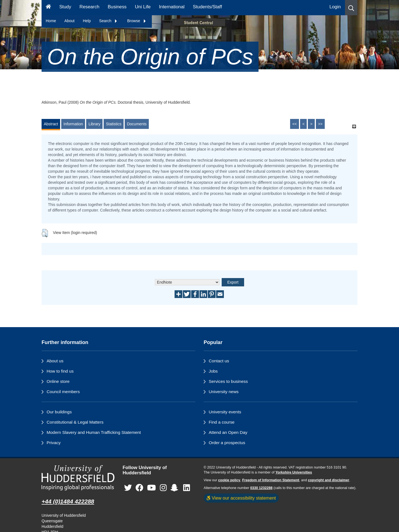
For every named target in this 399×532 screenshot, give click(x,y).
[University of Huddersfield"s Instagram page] (163, 488)
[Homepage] (48, 8)
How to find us (60, 371)
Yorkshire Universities (294, 472)
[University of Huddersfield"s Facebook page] (139, 488)
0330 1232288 (261, 488)
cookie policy (229, 480)
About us (55, 361)
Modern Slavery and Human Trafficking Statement (94, 432)
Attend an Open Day (228, 432)
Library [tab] (94, 124)
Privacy (53, 443)
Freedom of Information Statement (271, 480)
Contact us (219, 361)
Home (51, 21)
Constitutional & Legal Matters (75, 422)
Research (89, 7)
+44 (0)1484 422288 (68, 501)
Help (87, 21)
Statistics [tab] (114, 124)
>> (320, 124)
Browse (137, 21)
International (172, 7)
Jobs (213, 371)
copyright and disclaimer (328, 480)
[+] (354, 127)
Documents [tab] (137, 124)
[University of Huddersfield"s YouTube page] (152, 488)
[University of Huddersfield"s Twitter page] (128, 488)
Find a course (222, 422)
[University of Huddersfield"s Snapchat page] (175, 488)
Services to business (228, 381)
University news (224, 392)
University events (225, 412)
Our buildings (59, 412)
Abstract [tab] (51, 124)
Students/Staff (207, 7)
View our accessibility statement (241, 498)
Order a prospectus (227, 443)
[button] (351, 8)
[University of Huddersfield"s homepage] (78, 478)
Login (335, 7)
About (69, 21)
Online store (58, 381)
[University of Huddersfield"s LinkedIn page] (187, 488)
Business (117, 7)
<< (295, 124)
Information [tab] (73, 124)
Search (108, 21)
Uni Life (143, 7)
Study (65, 7)
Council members (63, 392)
